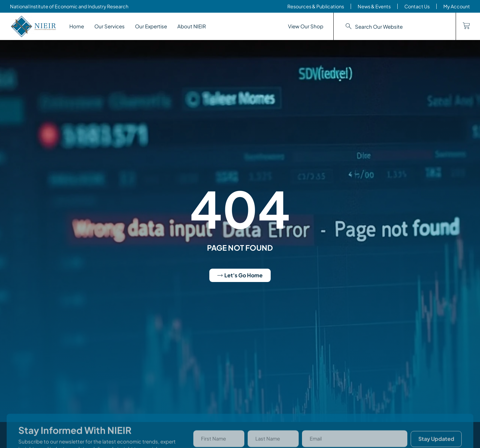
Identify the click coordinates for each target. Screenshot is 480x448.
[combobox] (395, 26)
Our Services (109, 26)
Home (77, 26)
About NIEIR (192, 26)
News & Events (374, 6)
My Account (457, 6)
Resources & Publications (316, 6)
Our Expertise (151, 26)
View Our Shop (306, 26)
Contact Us (417, 6)
